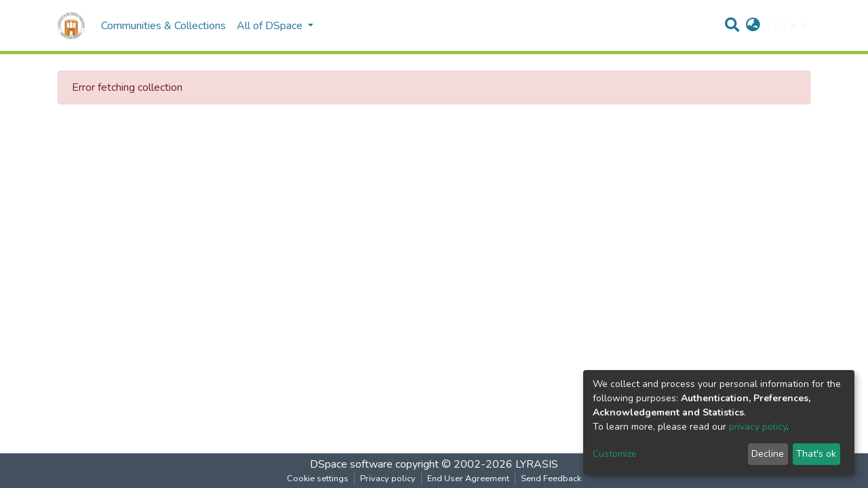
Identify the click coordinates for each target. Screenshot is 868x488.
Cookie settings (318, 479)
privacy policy (758, 427)
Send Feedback (551, 479)
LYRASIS (537, 464)
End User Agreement (468, 479)
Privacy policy (388, 479)
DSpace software (351, 464)
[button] (753, 26)
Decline (768, 454)
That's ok (816, 454)
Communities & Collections (163, 26)
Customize (615, 454)
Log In (784, 26)
